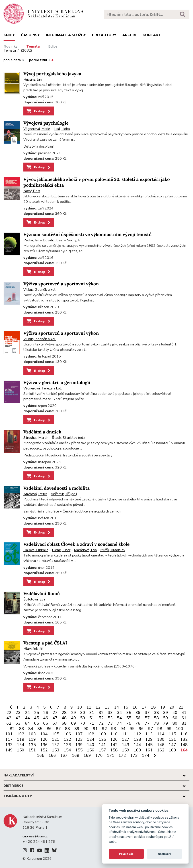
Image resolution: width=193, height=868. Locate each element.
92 (105, 729)
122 (67, 739)
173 (134, 755)
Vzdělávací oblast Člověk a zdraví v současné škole (76, 544)
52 (101, 718)
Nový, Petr (32, 191)
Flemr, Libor (61, 550)
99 (169, 729)
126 (114, 739)
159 (126, 750)
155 (79, 750)
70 (83, 723)
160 (137, 750)
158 (114, 750)
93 (114, 729)
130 (161, 739)
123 (79, 739)
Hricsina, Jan (33, 79)
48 (64, 718)
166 (52, 755)
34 (119, 713)
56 (138, 718)
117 (9, 739)
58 (156, 718)
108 (91, 734)
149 (9, 750)
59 (166, 718)
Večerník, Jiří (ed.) (64, 494)
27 (55, 713)
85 (40, 729)
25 (37, 713)
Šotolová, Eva (34, 599)
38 (156, 713)
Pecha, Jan (31, 240)
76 (138, 723)
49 (74, 718)
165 (41, 755)
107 (79, 734)
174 (146, 755)
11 (89, 707)
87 (58, 729)
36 (138, 713)
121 (56, 739)
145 (149, 745)
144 (137, 745)
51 (92, 718)
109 (102, 734)
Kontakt (152, 35)
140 (91, 745)
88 (68, 729)
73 (110, 723)
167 (64, 755)
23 (18, 713)
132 (184, 739)
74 (119, 723)
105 (56, 734)
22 (9, 713)
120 (44, 739)
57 (147, 718)
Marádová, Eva (85, 550)
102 (21, 734)
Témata (33, 46)
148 (184, 745)
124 (91, 739)
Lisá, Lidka (62, 129)
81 (184, 723)
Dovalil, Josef (53, 240)
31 (92, 713)
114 (161, 734)
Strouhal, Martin (36, 438)
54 (119, 718)
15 (126, 707)
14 (117, 707)
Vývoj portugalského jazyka (52, 74)
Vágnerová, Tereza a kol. (43, 388)
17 (144, 707)
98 (160, 729)
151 (32, 750)
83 (22, 729)
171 (111, 755)
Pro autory (104, 35)
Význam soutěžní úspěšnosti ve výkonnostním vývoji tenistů (88, 235)
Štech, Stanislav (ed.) (68, 438)
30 (83, 713)
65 (37, 723)
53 (110, 718)
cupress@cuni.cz (35, 836)
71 (92, 723)
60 (175, 718)
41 (184, 713)
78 (156, 723)
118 (21, 739)
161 (149, 750)
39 (166, 713)
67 (55, 723)
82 (12, 729)
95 (132, 729)
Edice (53, 46)
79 (166, 723)
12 (98, 707)
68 (64, 723)
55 (129, 718)
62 (9, 723)
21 (181, 707)
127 (126, 739)
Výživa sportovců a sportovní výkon (61, 284)
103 (32, 734)
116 (184, 734)
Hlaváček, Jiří (33, 649)
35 (129, 713)
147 (172, 745)
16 (135, 707)
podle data (14, 60)
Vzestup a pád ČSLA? (45, 643)
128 (137, 739)
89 (77, 729)
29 (74, 713)
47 (55, 718)
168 (76, 755)
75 (129, 723)
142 (114, 745)
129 (149, 739)
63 (18, 723)
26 (46, 713)
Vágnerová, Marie (37, 129)
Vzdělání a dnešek (42, 432)
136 (44, 745)
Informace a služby (66, 35)
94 (123, 729)
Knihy (9, 35)
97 (151, 729)
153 (56, 750)
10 (80, 707)
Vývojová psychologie (46, 123)
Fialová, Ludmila (36, 550)
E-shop (39, 111)
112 (137, 734)
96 (141, 729)
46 (46, 718)
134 (21, 745)
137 (56, 745)
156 (91, 750)
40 (175, 713)
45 (37, 718)
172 (122, 755)
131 (172, 739)
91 (95, 729)
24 (27, 713)
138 (67, 745)
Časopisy (30, 35)
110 (114, 734)
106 (67, 734)
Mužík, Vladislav (113, 550)
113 (149, 734)
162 (161, 750)
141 (102, 745)
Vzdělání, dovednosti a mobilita (56, 488)
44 (27, 718)
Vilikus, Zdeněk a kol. (40, 290)
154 (67, 750)
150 (21, 750)
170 (99, 755)
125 (102, 739)
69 (74, 723)
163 (172, 750)
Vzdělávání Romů (42, 594)
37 (147, 713)
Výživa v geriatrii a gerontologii (57, 383)
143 (126, 745)
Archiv (129, 35)
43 (18, 718)
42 (9, 718)
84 (31, 729)
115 (172, 734)
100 (180, 729)
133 (9, 745)
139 (79, 745)
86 (49, 729)
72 (101, 723)
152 (44, 750)
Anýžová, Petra (35, 494)
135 (32, 745)
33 (110, 713)
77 (147, 723)
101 (9, 734)
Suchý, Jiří (74, 240)
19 (163, 707)
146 (161, 745)
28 (64, 713)
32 (101, 713)
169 (87, 755)
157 (102, 750)
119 (32, 739)
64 (27, 723)
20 (172, 707)
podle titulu (41, 60)
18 (153, 707)
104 (44, 734)
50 (83, 718)
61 (184, 718)
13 (107, 707)
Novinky (11, 46)
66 (46, 723)
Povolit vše (126, 854)
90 (86, 729)
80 (175, 723)
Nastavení (165, 854)
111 (126, 734)
